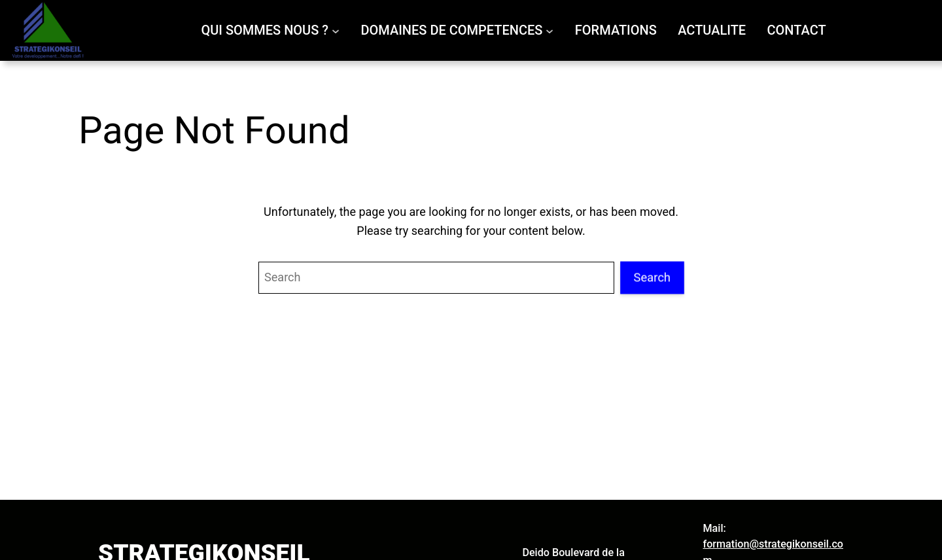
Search (652, 277)
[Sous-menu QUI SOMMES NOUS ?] (336, 30)
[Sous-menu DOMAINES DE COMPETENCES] (549, 30)
